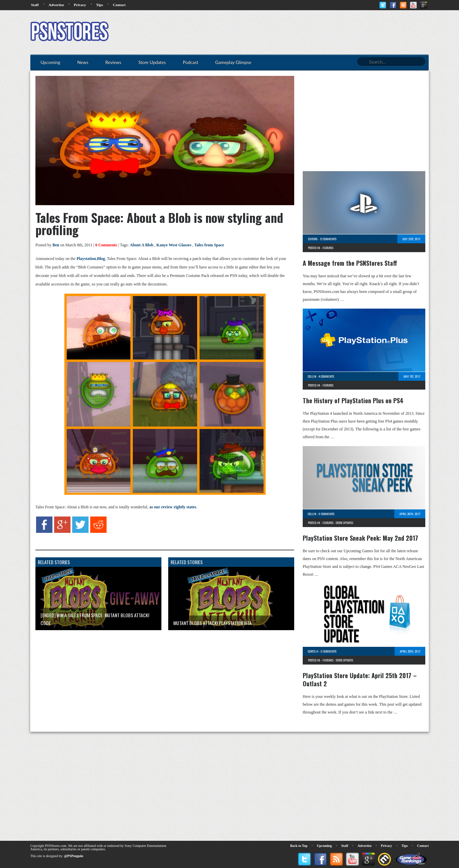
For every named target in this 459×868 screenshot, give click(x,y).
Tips (100, 5)
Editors (313, 239)
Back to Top (299, 846)
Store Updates (344, 523)
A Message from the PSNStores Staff (350, 263)
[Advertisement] (305, 32)
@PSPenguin (74, 856)
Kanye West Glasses (174, 245)
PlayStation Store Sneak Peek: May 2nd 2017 (360, 538)
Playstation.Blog (91, 259)
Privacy (80, 5)
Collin (312, 376)
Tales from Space (209, 245)
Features (328, 248)
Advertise (56, 5)
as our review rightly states (173, 507)
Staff (35, 5)
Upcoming (325, 846)
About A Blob (141, 245)
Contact (119, 5)
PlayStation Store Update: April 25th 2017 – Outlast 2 (360, 679)
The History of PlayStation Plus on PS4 (353, 400)
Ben (56, 245)
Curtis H (313, 651)
